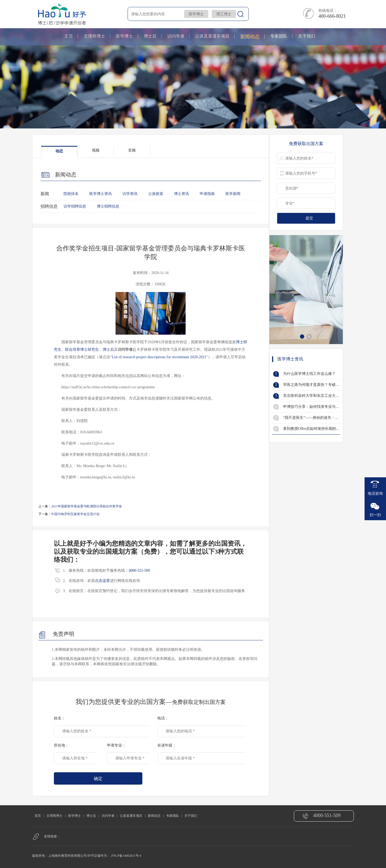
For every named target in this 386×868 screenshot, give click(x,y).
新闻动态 (250, 37)
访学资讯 (130, 194)
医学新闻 (233, 194)
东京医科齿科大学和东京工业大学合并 (315, 396)
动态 (59, 151)
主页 (69, 36)
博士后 (150, 36)
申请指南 (207, 194)
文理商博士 (94, 36)
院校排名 (71, 194)
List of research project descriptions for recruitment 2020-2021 (159, 357)
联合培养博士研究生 (82, 350)
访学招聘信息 (75, 206)
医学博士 (196, 14)
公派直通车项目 (131, 816)
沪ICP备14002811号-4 (126, 856)
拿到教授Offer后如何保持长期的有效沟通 (317, 429)
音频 (132, 150)
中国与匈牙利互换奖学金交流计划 (75, 514)
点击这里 (102, 581)
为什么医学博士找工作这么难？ (309, 374)
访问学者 (176, 36)
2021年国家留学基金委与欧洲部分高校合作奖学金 (87, 506)
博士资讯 (181, 194)
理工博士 (224, 14)
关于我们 (307, 36)
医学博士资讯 (101, 194)
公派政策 (156, 194)
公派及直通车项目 (212, 36)
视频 (96, 150)
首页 (38, 816)
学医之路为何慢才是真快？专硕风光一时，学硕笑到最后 (330, 385)
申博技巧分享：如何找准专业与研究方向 (317, 407)
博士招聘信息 (108, 206)
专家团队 (279, 36)
